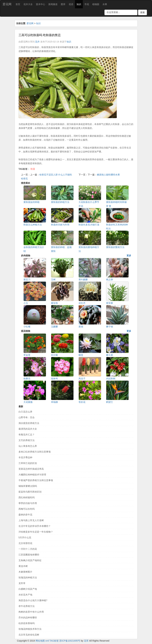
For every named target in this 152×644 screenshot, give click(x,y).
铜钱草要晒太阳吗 (28, 486)
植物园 (96, 4)
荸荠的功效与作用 (28, 503)
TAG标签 (54, 641)
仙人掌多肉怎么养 (28, 446)
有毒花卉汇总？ (27, 435)
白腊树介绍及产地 (28, 589)
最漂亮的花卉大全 (28, 429)
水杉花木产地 (25, 595)
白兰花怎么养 (25, 412)
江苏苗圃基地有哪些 (29, 555)
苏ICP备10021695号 (70, 641)
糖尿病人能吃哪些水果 (108, 175)
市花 (87, 4)
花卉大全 (28, 4)
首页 (18, 4)
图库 (63, 4)
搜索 (142, 12)
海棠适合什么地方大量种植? (33, 600)
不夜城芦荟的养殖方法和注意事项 (36, 480)
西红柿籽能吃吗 (27, 497)
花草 (86, 641)
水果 (105, 4)
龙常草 (22, 583)
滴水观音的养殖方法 (29, 423)
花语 (71, 4)
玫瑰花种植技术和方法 (30, 629)
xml (47, 641)
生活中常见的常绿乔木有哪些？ (35, 526)
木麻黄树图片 (25, 572)
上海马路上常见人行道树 (31, 520)
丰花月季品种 (25, 457)
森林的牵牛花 (25, 515)
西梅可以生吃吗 (27, 509)
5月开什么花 (25, 537)
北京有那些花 (25, 543)
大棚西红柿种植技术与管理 (32, 475)
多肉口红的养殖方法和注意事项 (35, 452)
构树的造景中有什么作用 (31, 612)
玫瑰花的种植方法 (28, 578)
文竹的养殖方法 (27, 440)
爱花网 (7, 4)
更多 (129, 256)
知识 (79, 4)
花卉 (37, 42)
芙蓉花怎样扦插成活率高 (31, 469)
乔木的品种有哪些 (28, 618)
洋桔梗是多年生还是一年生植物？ (36, 532)
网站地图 (40, 641)
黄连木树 (23, 566)
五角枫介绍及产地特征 (30, 560)
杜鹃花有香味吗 (27, 623)
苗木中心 (41, 4)
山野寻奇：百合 (27, 417)
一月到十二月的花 (28, 549)
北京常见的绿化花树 (29, 635)
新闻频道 (53, 4)
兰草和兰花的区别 (28, 463)
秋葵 (33, 169)
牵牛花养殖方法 (27, 606)
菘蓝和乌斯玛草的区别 (30, 492)
